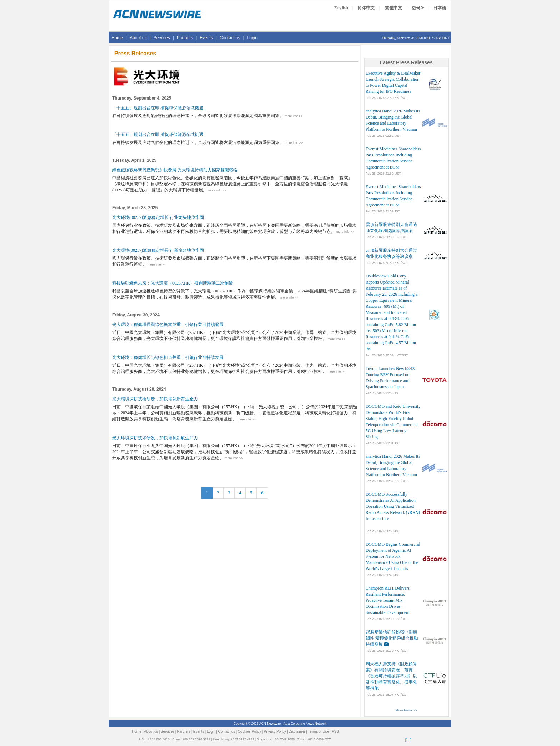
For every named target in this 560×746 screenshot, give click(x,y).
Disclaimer (297, 732)
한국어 (418, 8)
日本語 (440, 8)
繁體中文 (394, 8)
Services (162, 38)
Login (252, 38)
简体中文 (366, 8)
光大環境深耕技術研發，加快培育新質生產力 (155, 399)
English (341, 8)
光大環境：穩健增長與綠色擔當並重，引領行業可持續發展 (168, 325)
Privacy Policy (275, 732)
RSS (335, 732)
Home (117, 38)
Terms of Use (318, 732)
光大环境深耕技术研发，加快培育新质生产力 (155, 438)
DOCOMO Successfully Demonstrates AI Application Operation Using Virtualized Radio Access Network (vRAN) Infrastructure (393, 506)
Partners (185, 38)
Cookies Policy (250, 732)
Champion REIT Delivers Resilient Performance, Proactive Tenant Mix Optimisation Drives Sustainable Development (388, 600)
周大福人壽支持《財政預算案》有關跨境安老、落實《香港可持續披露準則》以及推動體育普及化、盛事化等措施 (391, 676)
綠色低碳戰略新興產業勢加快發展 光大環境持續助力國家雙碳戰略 (175, 170)
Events (206, 38)
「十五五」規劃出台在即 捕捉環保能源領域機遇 (158, 108)
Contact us (230, 38)
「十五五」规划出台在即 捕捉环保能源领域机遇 (158, 135)
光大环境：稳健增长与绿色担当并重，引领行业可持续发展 (168, 357)
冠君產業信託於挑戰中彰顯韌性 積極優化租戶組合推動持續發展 (392, 638)
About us (138, 38)
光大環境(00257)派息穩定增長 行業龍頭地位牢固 (158, 250)
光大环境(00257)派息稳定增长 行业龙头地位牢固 (158, 217)
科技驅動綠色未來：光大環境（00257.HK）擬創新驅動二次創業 (172, 283)
